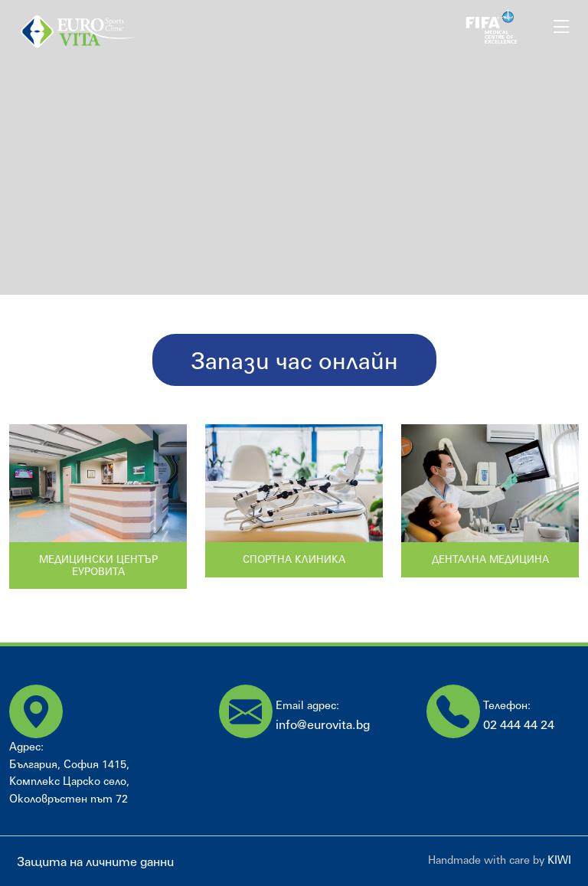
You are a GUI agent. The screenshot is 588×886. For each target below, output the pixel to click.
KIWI (559, 860)
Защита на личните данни (95, 861)
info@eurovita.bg (323, 724)
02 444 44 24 (519, 724)
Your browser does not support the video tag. (294, 147)
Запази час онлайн (294, 360)
